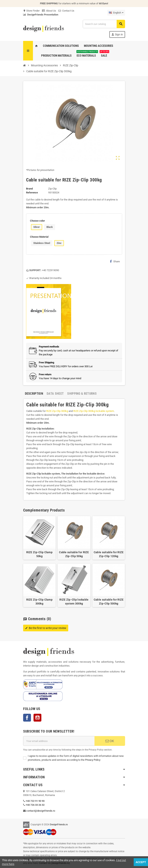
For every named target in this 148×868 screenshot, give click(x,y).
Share (115, 261)
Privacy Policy (93, 760)
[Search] (104, 24)
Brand (29, 189)
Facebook (27, 718)
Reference (32, 193)
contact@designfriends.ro (41, 811)
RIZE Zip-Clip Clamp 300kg (39, 602)
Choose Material (39, 237)
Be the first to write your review (46, 628)
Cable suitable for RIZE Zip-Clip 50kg (74, 554)
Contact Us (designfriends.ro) (54, 863)
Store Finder (31, 11)
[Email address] (59, 741)
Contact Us (66, 11)
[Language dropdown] (116, 13)
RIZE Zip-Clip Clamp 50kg (39, 554)
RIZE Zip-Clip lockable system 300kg (74, 602)
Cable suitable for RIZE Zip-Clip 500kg (109, 602)
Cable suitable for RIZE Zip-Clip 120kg (109, 554)
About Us (49, 11)
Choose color (37, 221)
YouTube (37, 718)
